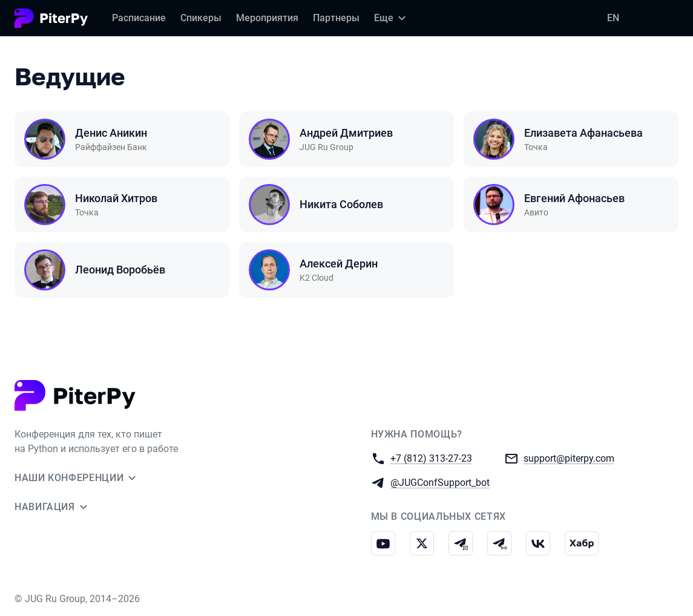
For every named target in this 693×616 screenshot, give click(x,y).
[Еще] (392, 18)
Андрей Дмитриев (346, 133)
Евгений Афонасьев (574, 198)
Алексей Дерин (339, 264)
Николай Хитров (116, 198)
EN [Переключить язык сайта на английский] (613, 18)
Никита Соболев (341, 204)
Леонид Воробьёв (120, 270)
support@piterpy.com (569, 458)
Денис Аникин (111, 133)
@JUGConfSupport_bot (440, 482)
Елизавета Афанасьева (583, 133)
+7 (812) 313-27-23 (431, 458)
